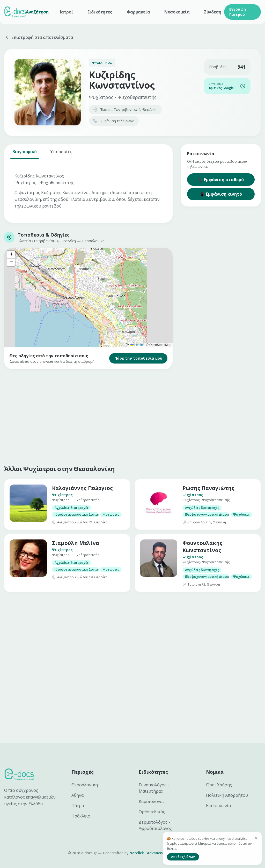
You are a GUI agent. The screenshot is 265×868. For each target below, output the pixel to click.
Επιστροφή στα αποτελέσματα (39, 37)
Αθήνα (78, 795)
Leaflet (137, 345)
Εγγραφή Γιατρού (238, 12)
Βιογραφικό (25, 154)
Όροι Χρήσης (219, 785)
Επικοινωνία (218, 806)
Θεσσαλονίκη (85, 785)
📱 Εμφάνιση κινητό (221, 194)
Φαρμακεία (138, 12)
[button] (11, 255)
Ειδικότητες (100, 12)
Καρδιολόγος (152, 801)
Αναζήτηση (37, 12)
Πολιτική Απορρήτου (227, 795)
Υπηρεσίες (61, 154)
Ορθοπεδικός (152, 812)
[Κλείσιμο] (256, 838)
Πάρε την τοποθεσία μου (138, 358)
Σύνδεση (212, 12)
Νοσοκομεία (177, 12)
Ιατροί (67, 12)
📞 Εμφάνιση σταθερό (221, 180)
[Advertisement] (132, 416)
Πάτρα (78, 806)
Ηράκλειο (81, 816)
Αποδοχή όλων (183, 857)
